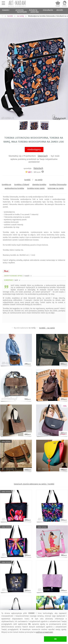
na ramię (39, 180)
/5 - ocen (33, 172)
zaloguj (64, 6)
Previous (5, 66)
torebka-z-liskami (22, 184)
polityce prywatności (44, 632)
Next (63, 66)
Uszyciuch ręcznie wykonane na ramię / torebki (34, 484)
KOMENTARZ (12, 280)
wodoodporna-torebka (14, 188)
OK (55, 639)
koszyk (58, 6)
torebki (27, 180)
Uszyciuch (43, 156)
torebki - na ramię (47, 328)
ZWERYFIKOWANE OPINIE (18, 276)
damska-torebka (39, 184)
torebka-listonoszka (58, 184)
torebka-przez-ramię (36, 188)
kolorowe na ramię (56, 188)
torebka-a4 (7, 184)
